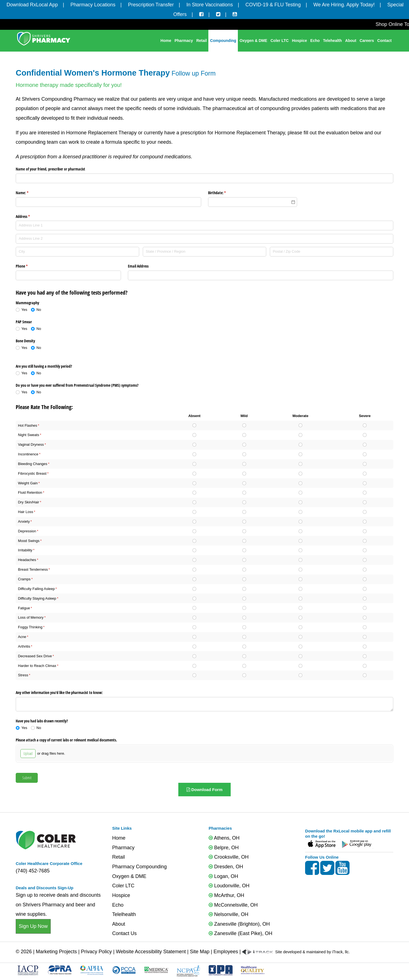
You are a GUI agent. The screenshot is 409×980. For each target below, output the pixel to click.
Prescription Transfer (151, 5)
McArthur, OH (226, 895)
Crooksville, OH (229, 857)
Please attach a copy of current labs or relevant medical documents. (66, 740)
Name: (29, 193)
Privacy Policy (96, 952)
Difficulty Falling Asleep (36, 589)
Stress (23, 675)
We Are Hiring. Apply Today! (344, 5)
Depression (27, 531)
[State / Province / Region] (204, 252)
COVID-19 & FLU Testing (273, 5)
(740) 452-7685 (33, 871)
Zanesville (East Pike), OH (240, 933)
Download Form (205, 790)
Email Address (138, 266)
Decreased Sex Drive (35, 656)
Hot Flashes (27, 425)
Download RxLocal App (32, 5)
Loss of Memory (31, 617)
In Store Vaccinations (210, 5)
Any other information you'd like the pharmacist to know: (59, 692)
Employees (226, 952)
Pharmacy (184, 41)
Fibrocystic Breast (32, 473)
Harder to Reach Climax (37, 666)
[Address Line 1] (204, 225)
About (351, 41)
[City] (77, 252)
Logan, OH (223, 876)
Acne (22, 637)
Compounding (223, 41)
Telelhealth (124, 914)
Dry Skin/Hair (29, 502)
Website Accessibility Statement (151, 952)
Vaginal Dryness (31, 444)
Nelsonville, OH (228, 914)
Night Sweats (29, 435)
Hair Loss (25, 512)
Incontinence (28, 454)
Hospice (299, 41)
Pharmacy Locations (93, 5)
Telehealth (332, 41)
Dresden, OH (226, 867)
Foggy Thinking (30, 627)
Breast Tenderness (33, 569)
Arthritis (24, 646)
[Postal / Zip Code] (332, 252)
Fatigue (24, 608)
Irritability (25, 550)
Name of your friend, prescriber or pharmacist (50, 169)
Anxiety (24, 521)
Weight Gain (28, 483)
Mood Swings (29, 541)
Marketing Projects (56, 952)
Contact (384, 41)
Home (166, 41)
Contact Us (124, 933)
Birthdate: (224, 193)
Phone (28, 266)
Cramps (24, 579)
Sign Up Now (33, 926)
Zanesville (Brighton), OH (239, 924)
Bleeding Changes (33, 464)
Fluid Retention (30, 492)
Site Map (200, 952)
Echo (315, 41)
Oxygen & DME (253, 41)
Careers (367, 41)
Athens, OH (224, 838)
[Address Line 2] (204, 239)
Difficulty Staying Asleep (37, 598)
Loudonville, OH (229, 886)
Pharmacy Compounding (139, 867)
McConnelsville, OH (233, 905)
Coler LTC (280, 41)
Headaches (27, 560)
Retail (201, 41)
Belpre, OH (224, 848)
